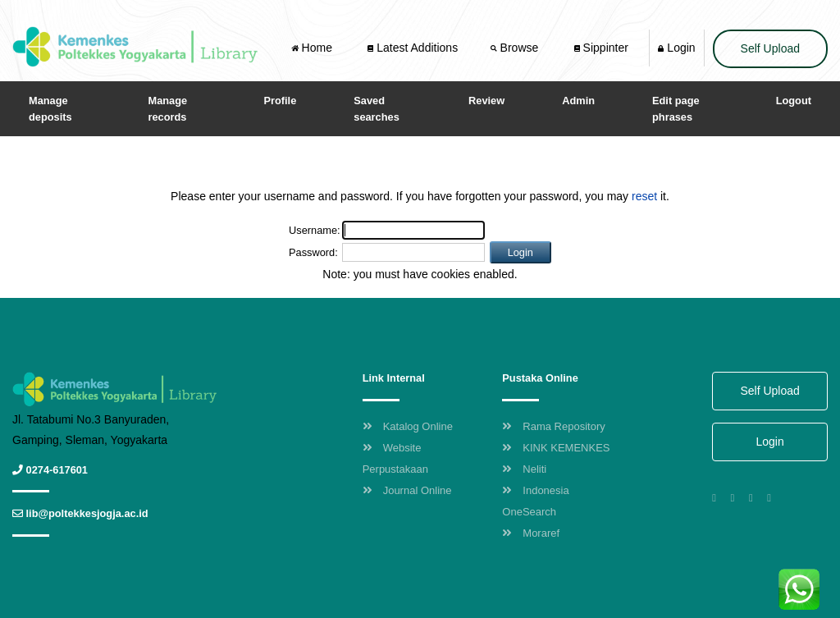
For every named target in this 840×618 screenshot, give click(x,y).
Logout (794, 101)
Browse (516, 48)
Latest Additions (413, 48)
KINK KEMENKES (556, 448)
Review (486, 101)
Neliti (524, 469)
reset (644, 196)
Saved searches (377, 108)
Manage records (168, 108)
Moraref (531, 533)
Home (313, 48)
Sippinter (601, 48)
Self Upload (770, 48)
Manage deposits (50, 108)
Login (676, 48)
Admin (578, 101)
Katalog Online (408, 426)
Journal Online (407, 490)
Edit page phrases (676, 108)
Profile (280, 101)
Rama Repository (553, 426)
